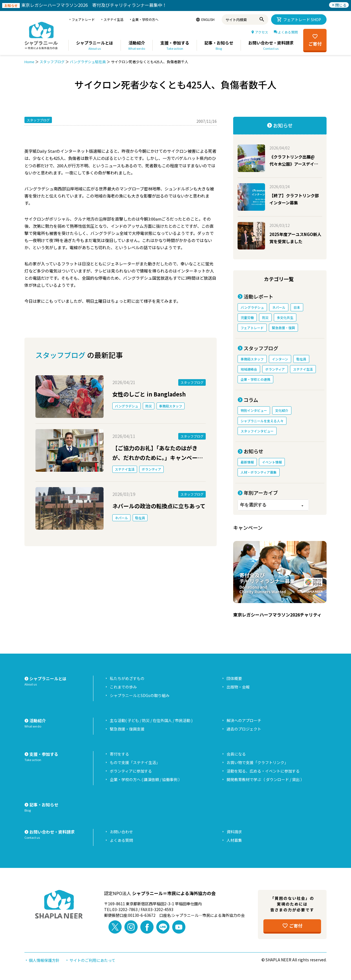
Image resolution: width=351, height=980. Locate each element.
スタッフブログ (52, 62)
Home (29, 62)
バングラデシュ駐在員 (88, 62)
